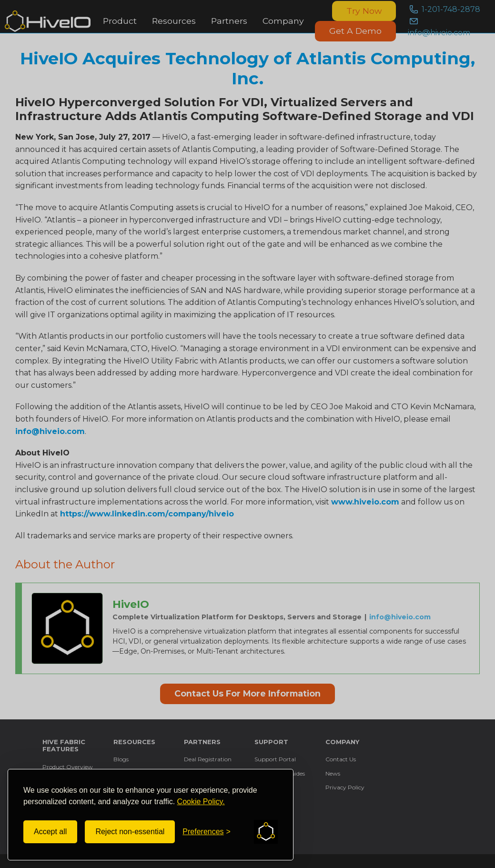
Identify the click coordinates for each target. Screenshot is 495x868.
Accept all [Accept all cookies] (50, 832)
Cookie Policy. (201, 802)
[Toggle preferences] (207, 832)
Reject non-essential (130, 832)
